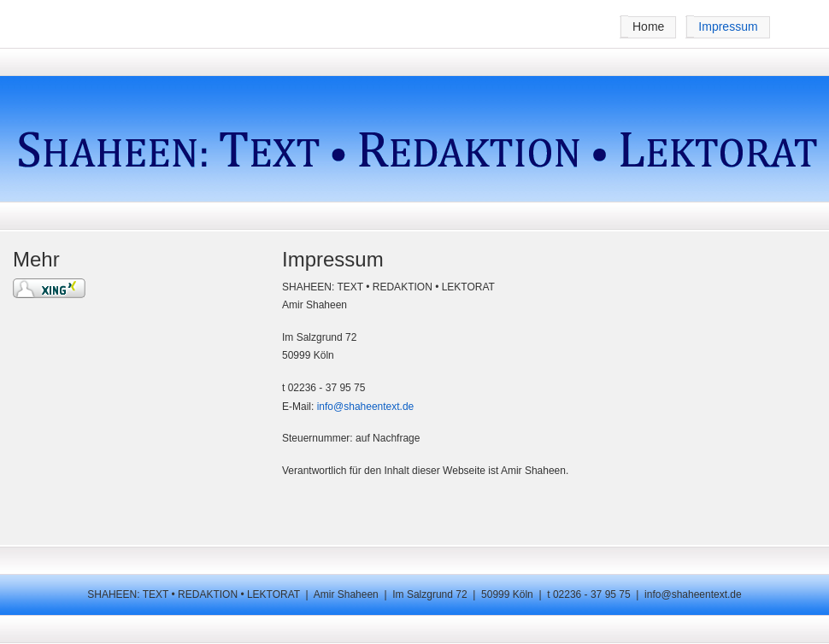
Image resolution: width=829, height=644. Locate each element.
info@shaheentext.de (366, 407)
